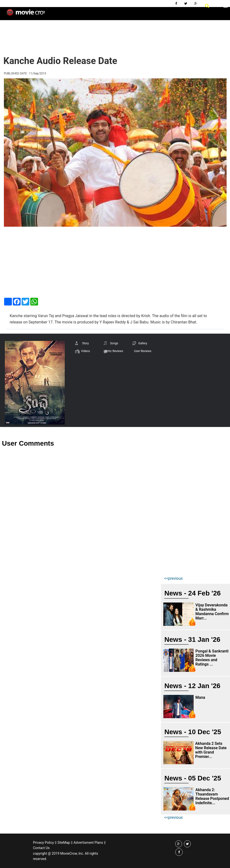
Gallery (143, 343)
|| (56, 843)
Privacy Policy (43, 843)
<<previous (173, 578)
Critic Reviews (114, 351)
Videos (85, 351)
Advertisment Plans (88, 843)
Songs (114, 343)
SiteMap (64, 843)
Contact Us (41, 848)
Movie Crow (26, 14)
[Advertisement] (90, 34)
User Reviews (143, 351)
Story (86, 343)
